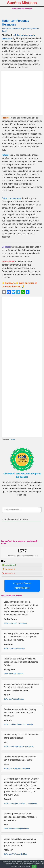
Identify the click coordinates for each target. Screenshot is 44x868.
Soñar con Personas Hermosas (15, 23)
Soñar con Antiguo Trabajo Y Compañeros (20, 803)
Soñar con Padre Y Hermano (15, 623)
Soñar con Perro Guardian (14, 648)
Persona (12, 439)
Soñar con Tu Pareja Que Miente (17, 768)
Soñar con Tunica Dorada (14, 699)
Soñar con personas (11, 198)
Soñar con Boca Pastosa (13, 674)
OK (34, 866)
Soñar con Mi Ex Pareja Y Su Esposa (18, 746)
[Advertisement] (22, 93)
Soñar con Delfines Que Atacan (16, 829)
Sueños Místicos (22, 3)
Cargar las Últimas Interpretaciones (22, 586)
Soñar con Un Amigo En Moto (15, 854)
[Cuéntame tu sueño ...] (22, 510)
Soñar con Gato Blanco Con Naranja (18, 724)
